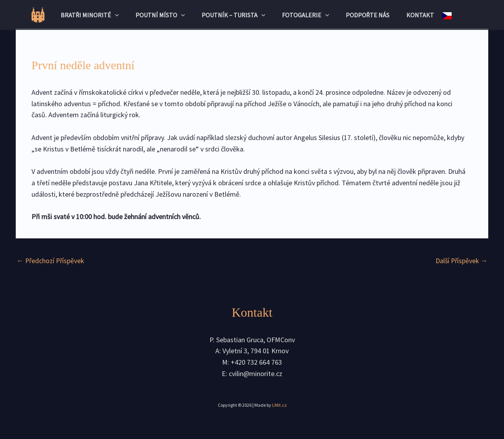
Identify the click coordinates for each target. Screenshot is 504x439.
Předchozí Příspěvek (51, 261)
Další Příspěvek (461, 261)
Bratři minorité (82, 15)
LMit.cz (279, 405)
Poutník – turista (232, 15)
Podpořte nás (372, 15)
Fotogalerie (307, 15)
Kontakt (428, 15)
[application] (107, 15)
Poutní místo (156, 15)
